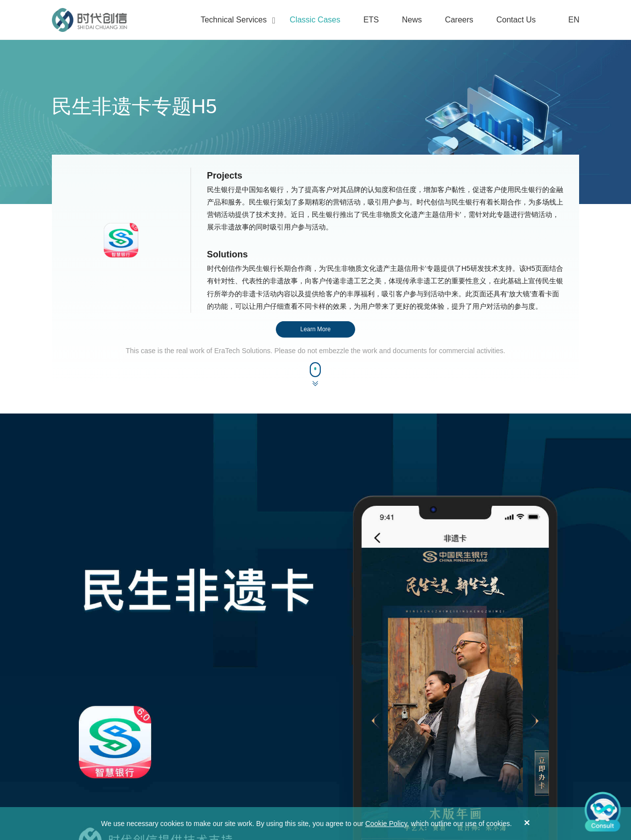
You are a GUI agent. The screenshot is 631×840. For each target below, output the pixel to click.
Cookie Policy (386, 824)
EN (568, 20)
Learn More (315, 329)
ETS (371, 20)
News (412, 20)
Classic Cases (315, 20)
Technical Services (234, 20)
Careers (459, 20)
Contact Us (516, 20)
